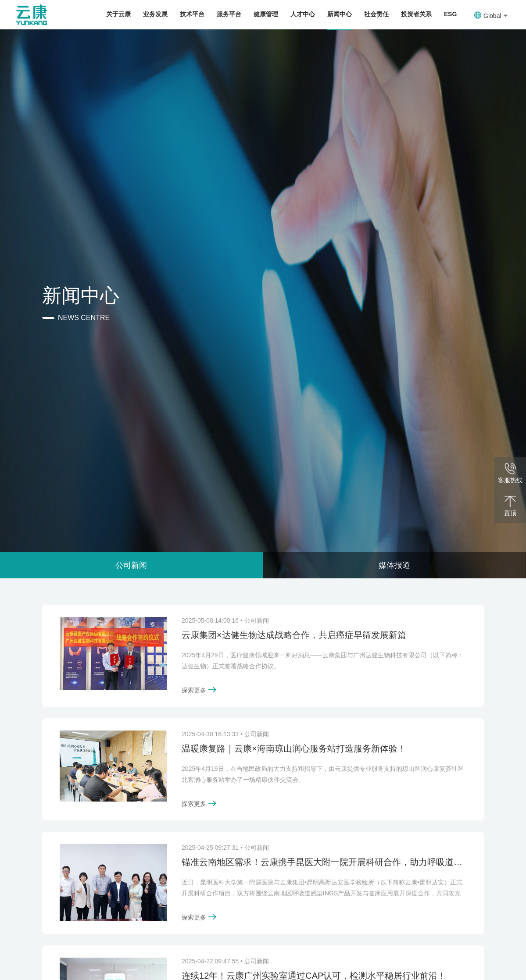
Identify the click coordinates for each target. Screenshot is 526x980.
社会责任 (376, 14)
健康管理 (266, 14)
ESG (451, 14)
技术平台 (192, 14)
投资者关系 (416, 14)
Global (491, 15)
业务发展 (155, 14)
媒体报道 (394, 565)
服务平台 (229, 14)
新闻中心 (340, 14)
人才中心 (303, 14)
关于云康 (118, 14)
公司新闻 (131, 565)
